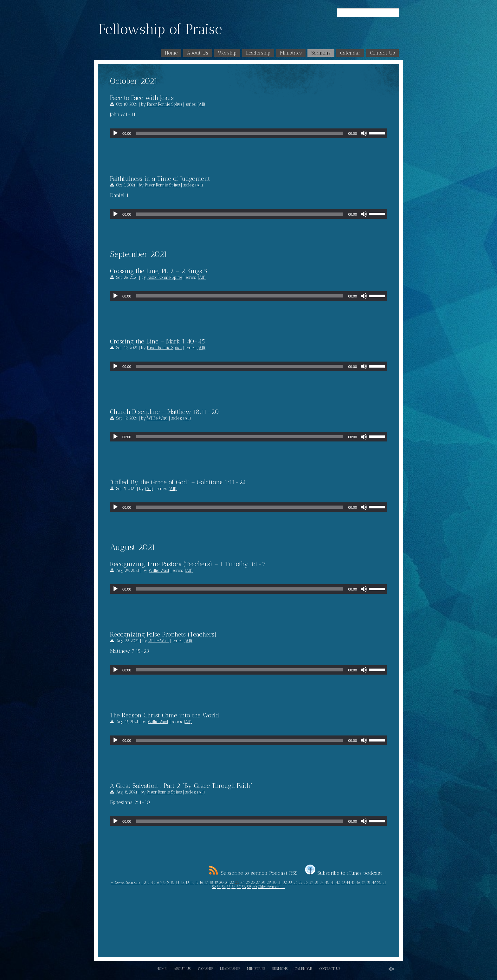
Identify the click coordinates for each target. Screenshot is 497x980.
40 (327, 882)
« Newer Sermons (126, 882)
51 (384, 882)
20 (221, 882)
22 (232, 882)
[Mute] (364, 133)
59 (249, 887)
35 (300, 882)
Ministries (291, 53)
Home (171, 53)
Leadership (258, 53)
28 (263, 882)
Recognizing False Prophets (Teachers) (163, 634)
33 (290, 882)
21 (227, 882)
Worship (227, 53)
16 (201, 882)
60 (255, 887)
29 (269, 882)
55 (229, 887)
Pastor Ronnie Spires (165, 104)
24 (242, 882)
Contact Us (382, 53)
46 (358, 882)
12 (183, 882)
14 (192, 882)
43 (343, 882)
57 (239, 887)
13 (187, 882)
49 (374, 882)
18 (211, 882)
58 (244, 887)
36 (306, 882)
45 (353, 882)
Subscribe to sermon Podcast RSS (253, 873)
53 (219, 887)
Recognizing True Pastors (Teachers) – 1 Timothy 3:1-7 (188, 564)
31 (280, 882)
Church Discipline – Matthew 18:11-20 (165, 412)
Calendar (350, 53)
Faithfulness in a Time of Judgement (160, 179)
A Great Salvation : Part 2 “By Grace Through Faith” (181, 786)
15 (197, 882)
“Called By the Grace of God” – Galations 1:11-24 (178, 482)
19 (216, 882)
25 (248, 882)
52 (214, 887)
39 (322, 882)
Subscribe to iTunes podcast (343, 873)
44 (348, 882)
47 (363, 882)
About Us (198, 53)
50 (379, 882)
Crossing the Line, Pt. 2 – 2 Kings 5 (158, 271)
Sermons (321, 53)
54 (224, 887)
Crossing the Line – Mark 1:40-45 (157, 341)
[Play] (115, 133)
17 (206, 882)
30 (274, 882)
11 (177, 882)
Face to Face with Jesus (142, 98)
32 (285, 882)
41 (333, 882)
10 (172, 882)
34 (295, 882)
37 (311, 882)
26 (253, 882)
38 (316, 882)
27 (258, 882)
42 (338, 882)
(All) (201, 104)
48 (368, 882)
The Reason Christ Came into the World (165, 715)
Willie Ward (157, 418)
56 (233, 887)
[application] (248, 133)
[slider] (240, 133)
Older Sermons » (271, 887)
